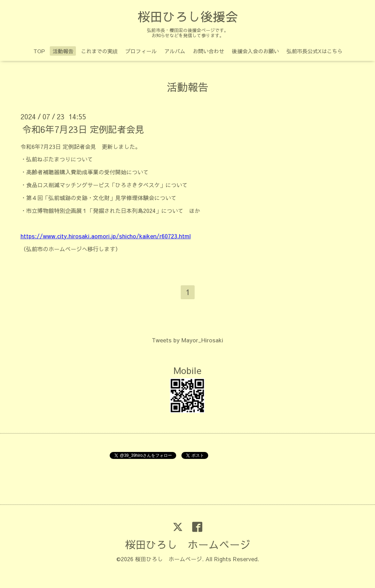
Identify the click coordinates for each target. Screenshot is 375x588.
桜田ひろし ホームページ (188, 544)
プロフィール (141, 51)
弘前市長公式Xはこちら (315, 51)
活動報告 (63, 51)
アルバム (175, 51)
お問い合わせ (209, 51)
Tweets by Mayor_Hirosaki (187, 340)
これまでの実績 (99, 51)
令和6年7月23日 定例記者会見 (83, 129)
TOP (39, 51)
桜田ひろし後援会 (188, 16)
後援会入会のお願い (255, 51)
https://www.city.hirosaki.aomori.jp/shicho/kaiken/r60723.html (106, 236)
